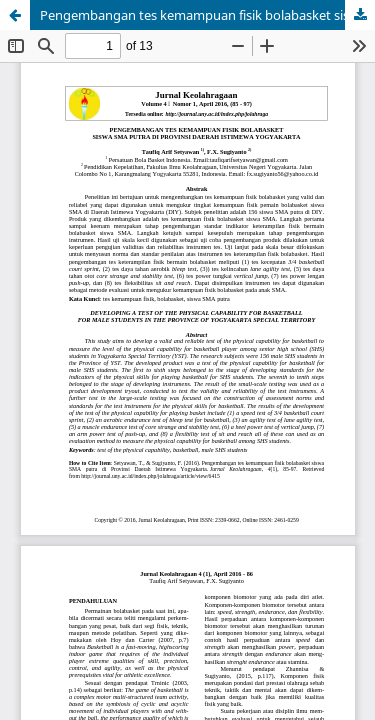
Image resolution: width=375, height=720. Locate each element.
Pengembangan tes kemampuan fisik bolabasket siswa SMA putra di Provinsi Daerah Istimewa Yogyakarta (207, 15)
